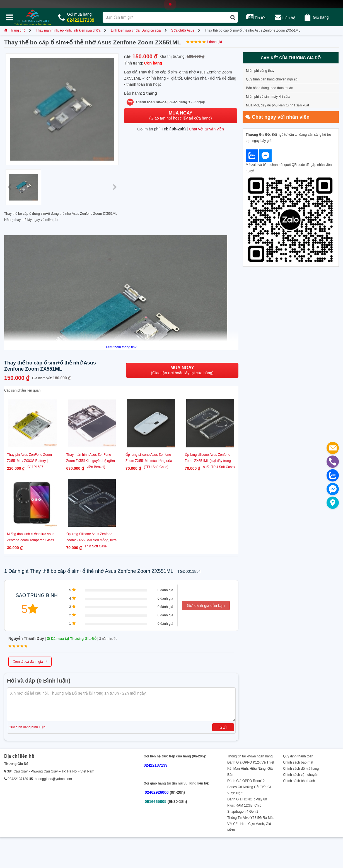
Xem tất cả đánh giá (30, 661)
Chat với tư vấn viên (206, 129)
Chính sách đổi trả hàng (301, 769)
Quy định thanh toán (298, 756)
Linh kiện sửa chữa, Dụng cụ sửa (136, 30)
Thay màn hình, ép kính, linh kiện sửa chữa (68, 30)
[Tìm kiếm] (233, 17)
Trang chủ (15, 30)
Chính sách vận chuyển (301, 775)
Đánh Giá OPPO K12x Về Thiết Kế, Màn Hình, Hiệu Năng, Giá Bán (251, 769)
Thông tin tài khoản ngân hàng (250, 756)
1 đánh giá (214, 42)
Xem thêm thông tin (121, 347)
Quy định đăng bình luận (27, 727)
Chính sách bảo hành (299, 781)
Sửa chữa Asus (183, 30)
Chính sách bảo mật (298, 762)
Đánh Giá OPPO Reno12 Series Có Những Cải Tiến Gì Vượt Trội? (249, 787)
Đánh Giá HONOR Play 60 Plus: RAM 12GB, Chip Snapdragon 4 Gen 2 (247, 805)
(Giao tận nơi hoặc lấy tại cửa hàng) (180, 115)
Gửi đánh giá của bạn (206, 605)
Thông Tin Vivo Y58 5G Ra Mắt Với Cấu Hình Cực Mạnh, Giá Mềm (250, 824)
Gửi (223, 727)
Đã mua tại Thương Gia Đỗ (72, 639)
